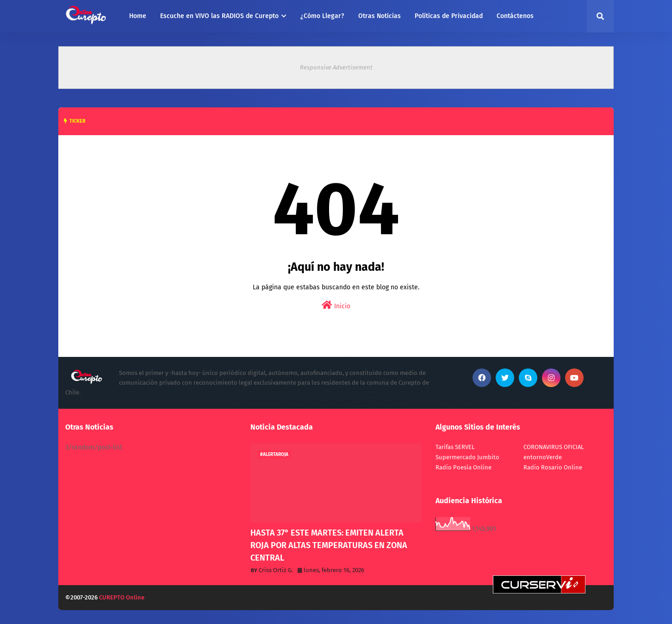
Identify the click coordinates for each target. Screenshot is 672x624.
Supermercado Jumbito (467, 457)
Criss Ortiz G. (276, 570)
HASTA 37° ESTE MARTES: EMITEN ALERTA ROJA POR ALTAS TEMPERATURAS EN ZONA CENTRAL (329, 545)
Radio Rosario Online (553, 467)
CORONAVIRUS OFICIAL (554, 447)
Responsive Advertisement (336, 67)
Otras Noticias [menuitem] (380, 16)
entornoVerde (543, 457)
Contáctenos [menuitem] (515, 16)
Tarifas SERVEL (455, 447)
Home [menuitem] (138, 16)
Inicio (336, 305)
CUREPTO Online (122, 597)
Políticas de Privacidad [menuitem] (449, 16)
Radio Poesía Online (464, 467)
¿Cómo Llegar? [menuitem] (322, 16)
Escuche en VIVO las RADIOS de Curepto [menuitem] (219, 16)
